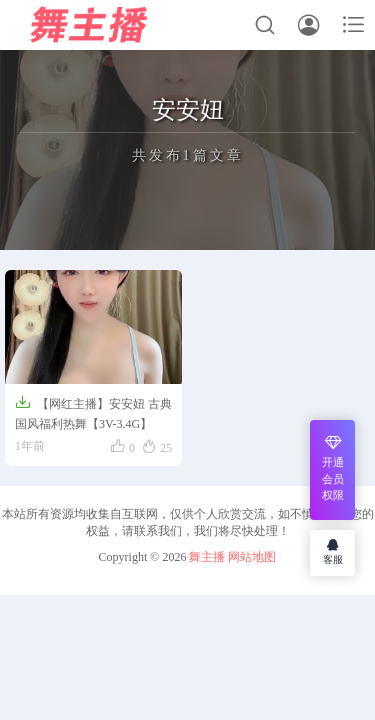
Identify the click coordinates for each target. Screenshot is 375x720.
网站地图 (252, 557)
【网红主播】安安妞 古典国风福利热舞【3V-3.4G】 (93, 412)
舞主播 (207, 557)
